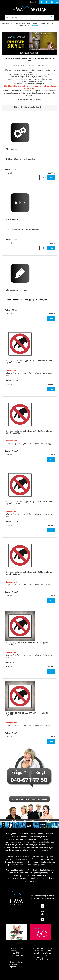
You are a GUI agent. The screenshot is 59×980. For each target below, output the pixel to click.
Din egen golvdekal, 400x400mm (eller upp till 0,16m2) (27, 643)
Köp (51, 178)
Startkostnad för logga (16, 290)
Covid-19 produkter (47, 23)
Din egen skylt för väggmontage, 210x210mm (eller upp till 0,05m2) (30, 502)
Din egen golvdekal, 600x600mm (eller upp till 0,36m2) (27, 714)
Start (3, 23)
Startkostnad (12, 149)
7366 (47, 77)
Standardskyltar (20, 23)
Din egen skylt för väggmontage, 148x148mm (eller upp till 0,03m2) (30, 361)
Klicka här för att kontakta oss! (30, 799)
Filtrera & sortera (28, 107)
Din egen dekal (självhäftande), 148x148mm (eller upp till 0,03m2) (29, 432)
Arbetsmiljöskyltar (33, 23)
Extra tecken (12, 219)
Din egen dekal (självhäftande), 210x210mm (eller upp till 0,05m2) (29, 573)
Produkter (10, 23)
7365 (50, 79)
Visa (51, 318)
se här (40, 81)
